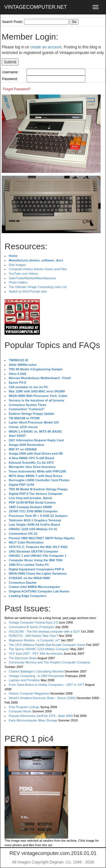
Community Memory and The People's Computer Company (49, 662)
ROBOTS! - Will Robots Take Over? (33, 636)
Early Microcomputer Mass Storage (33, 720)
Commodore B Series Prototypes (32, 627)
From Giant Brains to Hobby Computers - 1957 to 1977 (46, 685)
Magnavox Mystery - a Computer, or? (34, 640)
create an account (46, 47)
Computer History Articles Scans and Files (38, 269)
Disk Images (17, 265)
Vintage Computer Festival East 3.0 (33, 622)
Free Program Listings (24, 707)
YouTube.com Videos (23, 274)
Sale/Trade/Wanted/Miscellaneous (32, 278)
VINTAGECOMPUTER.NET (36, 7)
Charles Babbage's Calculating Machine (36, 671)
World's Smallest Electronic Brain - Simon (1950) (42, 698)
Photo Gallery (18, 282)
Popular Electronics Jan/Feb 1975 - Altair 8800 (41, 716)
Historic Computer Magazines (29, 693)
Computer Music (20, 711)
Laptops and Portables (24, 680)
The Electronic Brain (23, 658)
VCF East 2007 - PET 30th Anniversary (36, 654)
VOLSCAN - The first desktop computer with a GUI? (45, 631)
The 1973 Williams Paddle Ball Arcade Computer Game (47, 645)
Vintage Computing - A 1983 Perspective (37, 676)
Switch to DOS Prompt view (28, 291)
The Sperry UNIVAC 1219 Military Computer (39, 649)
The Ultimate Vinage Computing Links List (38, 287)
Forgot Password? (17, 89)
